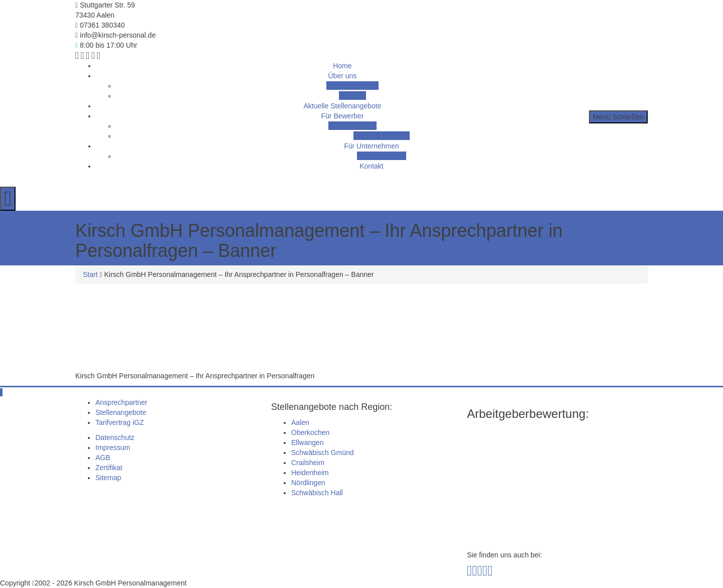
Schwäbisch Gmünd (323, 453)
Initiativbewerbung (382, 136)
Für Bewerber (343, 116)
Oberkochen (310, 432)
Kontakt (371, 166)
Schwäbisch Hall (317, 493)
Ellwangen (308, 443)
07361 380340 (100, 25)
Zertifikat (352, 96)
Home (342, 66)
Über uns (343, 76)
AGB (103, 458)
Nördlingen (308, 483)
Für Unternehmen (372, 146)
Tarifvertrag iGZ (352, 126)
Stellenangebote (121, 412)
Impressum (113, 448)
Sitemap (108, 478)
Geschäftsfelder (382, 156)
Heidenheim (310, 473)
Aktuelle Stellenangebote (342, 106)
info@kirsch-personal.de (115, 35)
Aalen (300, 422)
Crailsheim (308, 463)
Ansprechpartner (352, 86)
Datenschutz (115, 437)
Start (90, 274)
